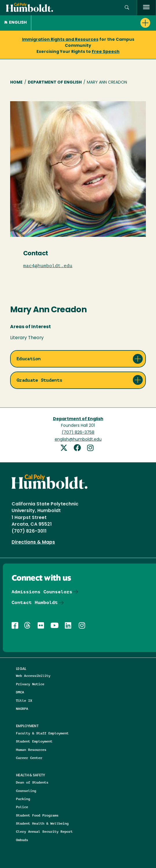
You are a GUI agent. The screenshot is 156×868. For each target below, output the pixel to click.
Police (22, 807)
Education (29, 359)
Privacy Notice (30, 684)
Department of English (55, 83)
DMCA (20, 692)
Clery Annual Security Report (44, 831)
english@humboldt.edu (78, 440)
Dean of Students (32, 782)
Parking (23, 799)
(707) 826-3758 (78, 433)
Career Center (29, 758)
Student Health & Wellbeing (42, 823)
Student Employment (34, 741)
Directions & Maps (33, 542)
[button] (127, 8)
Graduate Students (39, 380)
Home (16, 83)
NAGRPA (22, 709)
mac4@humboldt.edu (48, 266)
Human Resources (31, 750)
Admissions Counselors (42, 592)
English (15, 23)
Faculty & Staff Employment (42, 733)
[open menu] (146, 8)
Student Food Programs (37, 815)
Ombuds (22, 840)
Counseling (26, 791)
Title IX (24, 700)
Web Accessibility (33, 676)
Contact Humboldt (35, 602)
